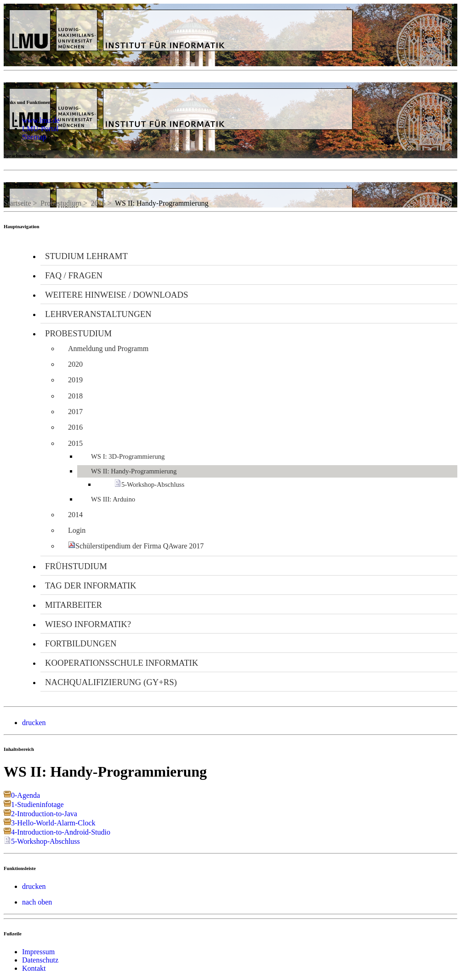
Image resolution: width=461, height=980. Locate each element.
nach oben (37, 902)
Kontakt (34, 968)
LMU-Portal (40, 129)
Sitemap (34, 137)
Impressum (38, 952)
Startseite (17, 203)
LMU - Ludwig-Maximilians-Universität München (53, 21)
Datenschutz (40, 960)
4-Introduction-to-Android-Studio (61, 832)
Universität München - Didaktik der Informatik (202, 13)
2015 (98, 203)
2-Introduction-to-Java (44, 814)
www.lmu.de (41, 120)
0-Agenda (26, 795)
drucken (34, 723)
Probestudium (61, 203)
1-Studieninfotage (37, 804)
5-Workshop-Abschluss (46, 841)
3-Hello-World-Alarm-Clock (53, 823)
